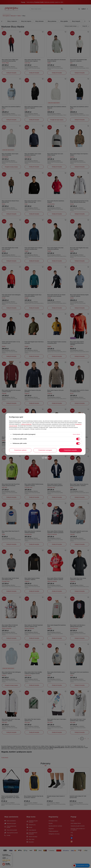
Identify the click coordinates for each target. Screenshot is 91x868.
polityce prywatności (26, 424)
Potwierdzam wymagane (45, 450)
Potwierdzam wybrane (20, 450)
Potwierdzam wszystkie (70, 450)
